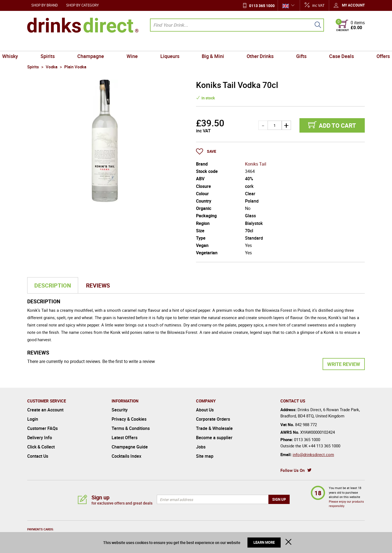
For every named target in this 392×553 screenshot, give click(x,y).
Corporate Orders (213, 419)
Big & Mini (210, 45)
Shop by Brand (45, 5)
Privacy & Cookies (129, 419)
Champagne (106, 45)
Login (33, 419)
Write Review (344, 364)
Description (53, 285)
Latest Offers (125, 438)
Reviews (98, 285)
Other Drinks (251, 45)
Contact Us (38, 456)
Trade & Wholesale (214, 428)
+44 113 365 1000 (324, 446)
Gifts (286, 45)
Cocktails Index (126, 456)
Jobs (201, 447)
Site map (205, 456)
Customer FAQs (42, 428)
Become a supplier (214, 438)
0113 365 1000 (262, 6)
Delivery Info (40, 438)
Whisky (37, 45)
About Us (205, 410)
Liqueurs (173, 45)
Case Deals (320, 45)
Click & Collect (41, 447)
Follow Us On (293, 470)
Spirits (69, 45)
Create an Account (45, 410)
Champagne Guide (130, 447)
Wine (141, 45)
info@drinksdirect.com (313, 454)
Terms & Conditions (131, 428)
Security (120, 410)
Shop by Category (82, 5)
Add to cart (337, 125)
